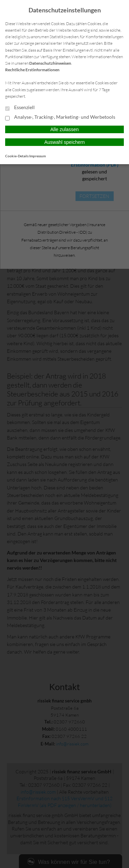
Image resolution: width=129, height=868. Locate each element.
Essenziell (20, 108)
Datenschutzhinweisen (50, 63)
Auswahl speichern (65, 142)
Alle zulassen (64, 129)
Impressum (37, 156)
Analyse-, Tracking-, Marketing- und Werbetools (60, 117)
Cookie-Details (17, 156)
